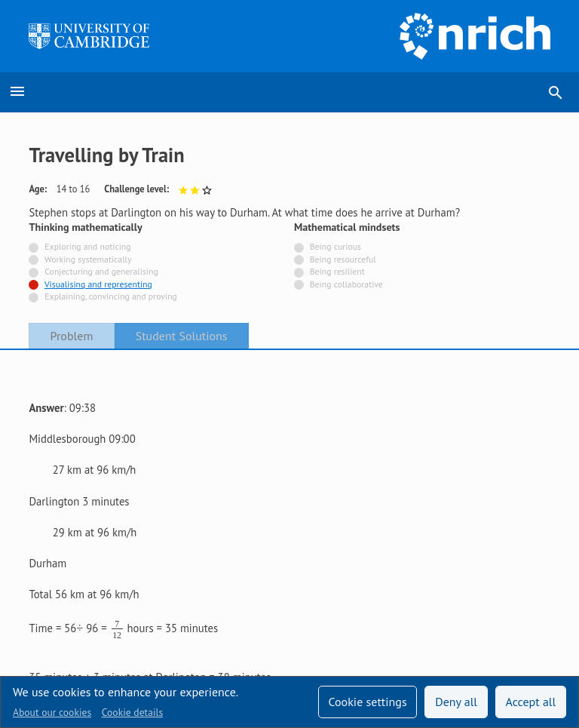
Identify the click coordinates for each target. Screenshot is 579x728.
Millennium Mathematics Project (324, 633)
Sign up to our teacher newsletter (108, 568)
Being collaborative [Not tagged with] (346, 284)
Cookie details (132, 712)
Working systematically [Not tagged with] (88, 259)
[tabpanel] (289, 432)
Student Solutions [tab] (182, 336)
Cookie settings (367, 702)
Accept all (531, 702)
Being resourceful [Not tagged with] (343, 259)
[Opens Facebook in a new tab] (501, 569)
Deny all (456, 702)
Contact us (184, 606)
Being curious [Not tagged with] (335, 246)
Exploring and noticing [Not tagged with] (87, 246)
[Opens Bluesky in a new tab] (541, 569)
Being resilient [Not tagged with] (337, 271)
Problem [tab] (72, 336)
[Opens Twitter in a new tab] (461, 569)
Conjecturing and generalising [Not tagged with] (101, 271)
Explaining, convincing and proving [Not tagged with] (111, 296)
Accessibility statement (83, 606)
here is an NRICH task (201, 485)
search (556, 93)
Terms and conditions (282, 606)
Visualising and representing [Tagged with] (98, 284)
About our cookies (52, 712)
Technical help (244, 568)
